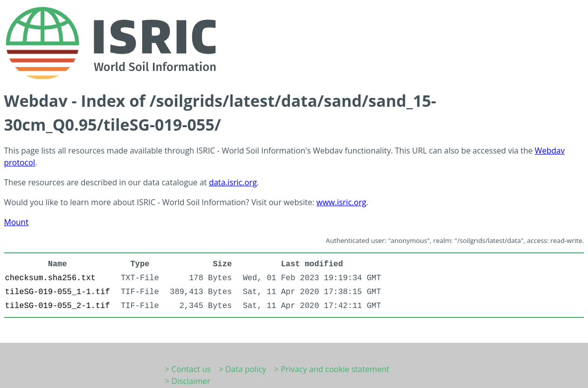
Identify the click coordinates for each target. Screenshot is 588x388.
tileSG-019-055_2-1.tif (57, 306)
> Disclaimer (188, 381)
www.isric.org (341, 202)
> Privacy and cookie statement (332, 369)
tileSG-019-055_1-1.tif (57, 292)
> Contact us (188, 369)
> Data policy (242, 369)
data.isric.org (233, 182)
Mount (16, 222)
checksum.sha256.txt (50, 278)
